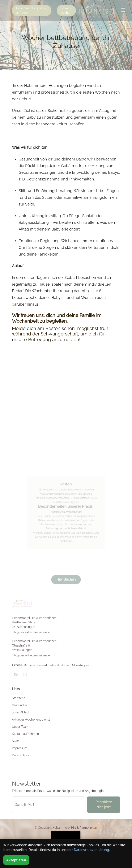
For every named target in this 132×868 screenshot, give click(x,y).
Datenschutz (21, 755)
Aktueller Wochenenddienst (31, 720)
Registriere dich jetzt (104, 805)
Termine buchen (66, 10)
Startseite (19, 698)
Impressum (20, 748)
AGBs (16, 741)
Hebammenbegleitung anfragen (32, 10)
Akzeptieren (16, 860)
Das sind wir (20, 705)
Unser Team (20, 727)
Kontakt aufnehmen (25, 734)
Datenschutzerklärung (91, 850)
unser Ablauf (21, 712)
